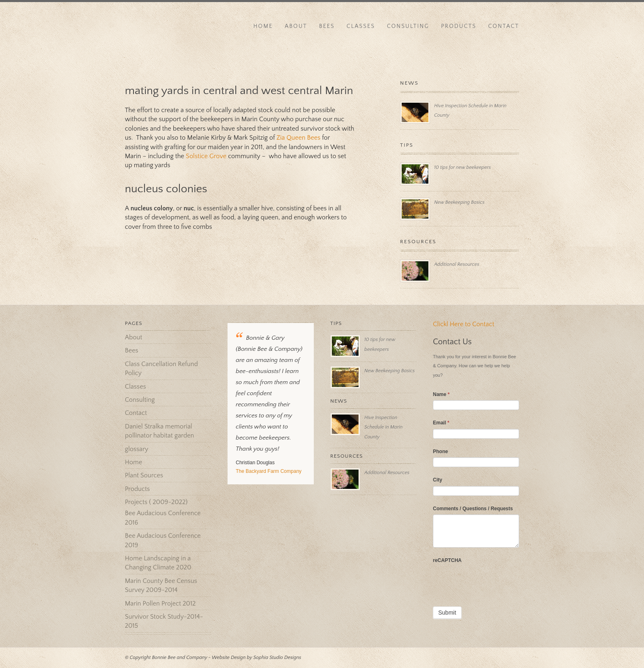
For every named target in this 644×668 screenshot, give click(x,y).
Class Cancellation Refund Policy (161, 369)
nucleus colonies (166, 189)
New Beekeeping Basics (459, 202)
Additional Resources (457, 264)
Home (263, 26)
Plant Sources (144, 475)
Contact (504, 26)
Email (441, 423)
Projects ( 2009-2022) (156, 502)
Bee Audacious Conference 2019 (163, 540)
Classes (361, 26)
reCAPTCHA (447, 560)
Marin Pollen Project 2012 (160, 604)
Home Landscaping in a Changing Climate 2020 (158, 563)
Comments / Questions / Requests (473, 509)
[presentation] (495, 582)
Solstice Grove (206, 156)
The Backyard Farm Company (269, 471)
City (438, 480)
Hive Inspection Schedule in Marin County (383, 427)
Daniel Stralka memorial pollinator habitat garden (160, 431)
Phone (440, 451)
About (296, 26)
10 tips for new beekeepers (462, 167)
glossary (137, 449)
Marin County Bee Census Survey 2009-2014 (161, 585)
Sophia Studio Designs (277, 658)
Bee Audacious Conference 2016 (163, 518)
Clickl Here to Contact (464, 324)
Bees (327, 26)
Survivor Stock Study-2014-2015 (164, 621)
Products (459, 26)
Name (441, 394)
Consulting (408, 26)
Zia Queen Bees (298, 138)
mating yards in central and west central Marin (239, 91)
